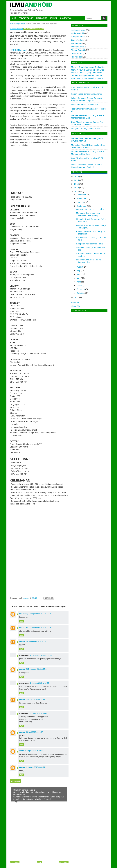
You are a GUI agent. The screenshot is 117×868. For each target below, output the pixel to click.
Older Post (64, 862)
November (81, 198)
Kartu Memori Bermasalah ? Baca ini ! (88, 78)
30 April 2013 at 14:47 (34, 732)
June (79, 274)
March (80, 285)
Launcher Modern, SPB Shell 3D (91, 209)
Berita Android (78, 33)
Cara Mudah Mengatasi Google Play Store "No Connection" (87, 123)
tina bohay (24, 614)
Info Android (77, 43)
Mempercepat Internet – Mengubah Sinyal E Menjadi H (87, 140)
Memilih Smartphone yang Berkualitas (88, 67)
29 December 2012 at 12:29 (37, 669)
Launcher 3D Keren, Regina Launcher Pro (89, 261)
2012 (76, 191)
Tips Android (77, 53)
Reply (22, 621)
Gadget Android (16, 29)
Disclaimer (42, 18)
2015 (76, 180)
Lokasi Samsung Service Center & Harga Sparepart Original (87, 99)
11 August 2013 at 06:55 (35, 767)
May (79, 278)
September (82, 206)
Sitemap (54, 18)
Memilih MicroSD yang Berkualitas (87, 73)
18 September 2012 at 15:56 (37, 641)
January (80, 293)
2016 (76, 177)
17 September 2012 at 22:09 (40, 627)
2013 (76, 188)
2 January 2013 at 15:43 (35, 699)
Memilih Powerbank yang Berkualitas (88, 70)
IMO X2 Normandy (19, 50)
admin (22, 751)
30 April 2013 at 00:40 (39, 713)
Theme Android (78, 50)
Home (14, 18)
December (81, 195)
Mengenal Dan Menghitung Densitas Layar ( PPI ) (88, 214)
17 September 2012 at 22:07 (40, 614)
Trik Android (76, 57)
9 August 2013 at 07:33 (34, 751)
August (80, 267)
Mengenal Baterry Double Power (86, 129)
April (79, 282)
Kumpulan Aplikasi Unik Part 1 (90, 244)
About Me (75, 306)
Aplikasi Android (78, 30)
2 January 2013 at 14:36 (40, 683)
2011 (76, 297)
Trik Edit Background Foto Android (87, 75)
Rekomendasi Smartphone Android (87, 94)
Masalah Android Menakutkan (84, 105)
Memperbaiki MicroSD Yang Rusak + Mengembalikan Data (88, 117)
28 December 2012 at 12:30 (41, 655)
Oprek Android (78, 47)
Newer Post (15, 862)
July (79, 270)
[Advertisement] (39, 168)
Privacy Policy (26, 18)
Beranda (75, 303)
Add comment (15, 781)
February (81, 289)
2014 (76, 184)
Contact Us (66, 18)
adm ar (22, 641)
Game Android (78, 40)
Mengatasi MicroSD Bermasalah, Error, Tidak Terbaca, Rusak (89, 146)
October (80, 202)
